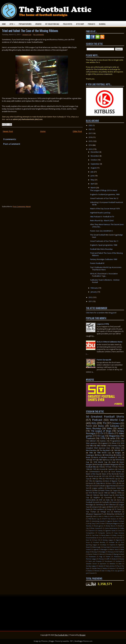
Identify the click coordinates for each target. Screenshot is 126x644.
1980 (91, 446)
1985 (106, 493)
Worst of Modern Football (104, 457)
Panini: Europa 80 (104, 360)
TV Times (118, 509)
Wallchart (117, 512)
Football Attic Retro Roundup (101, 249)
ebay (109, 571)
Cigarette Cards (110, 531)
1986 (91, 453)
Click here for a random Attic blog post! (101, 313)
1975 (110, 476)
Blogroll (102, 24)
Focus (88, 542)
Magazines (114, 436)
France (114, 502)
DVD (101, 500)
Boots (91, 483)
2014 (91, 145)
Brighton (97, 497)
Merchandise (91, 450)
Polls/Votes (68, 24)
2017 (91, 133)
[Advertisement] (77, 612)
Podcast (97, 420)
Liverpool (95, 507)
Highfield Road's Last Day (100, 213)
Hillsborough (96, 547)
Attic (13, 23)
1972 (120, 457)
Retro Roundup (94, 428)
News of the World (109, 474)
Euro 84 (111, 538)
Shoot (114, 443)
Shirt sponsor (91, 443)
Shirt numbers (99, 509)
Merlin (111, 507)
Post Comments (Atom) (22, 206)
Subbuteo (115, 426)
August (94, 168)
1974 (114, 467)
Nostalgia (102, 552)
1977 (94, 460)
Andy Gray (91, 524)
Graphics (112, 545)
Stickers (116, 423)
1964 (117, 516)
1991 (122, 479)
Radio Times (105, 490)
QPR (108, 559)
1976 (88, 460)
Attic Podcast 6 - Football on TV (102, 217)
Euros (119, 500)
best (103, 571)
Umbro (118, 448)
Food (94, 486)
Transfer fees (96, 568)
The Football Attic (61, 635)
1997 (120, 519)
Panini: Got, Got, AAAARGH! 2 (101, 231)
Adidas (119, 455)
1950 (100, 516)
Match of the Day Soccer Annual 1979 (105, 209)
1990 (100, 479)
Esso (106, 471)
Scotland (119, 561)
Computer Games (104, 533)
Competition (90, 533)
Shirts (111, 433)
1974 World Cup (95, 493)
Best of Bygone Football (115, 481)
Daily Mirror (101, 483)
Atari (103, 524)
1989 (94, 479)
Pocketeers (92, 557)
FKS (120, 483)
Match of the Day (92, 474)
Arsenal (102, 469)
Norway (94, 552)
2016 (91, 137)
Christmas (108, 497)
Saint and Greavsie (95, 561)
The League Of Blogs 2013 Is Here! (104, 190)
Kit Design (99, 464)
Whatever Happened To (95, 514)
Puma (88, 509)
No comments (39, 35)
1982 (120, 467)
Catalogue (90, 455)
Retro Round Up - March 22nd (102, 220)
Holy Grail (106, 547)
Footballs (105, 502)
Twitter (105, 568)
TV (104, 423)
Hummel (115, 547)
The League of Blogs (101, 431)
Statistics (112, 564)
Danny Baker (105, 535)
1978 (103, 438)
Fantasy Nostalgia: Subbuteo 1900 (104, 259)
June (93, 176)
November (95, 156)
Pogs (101, 557)
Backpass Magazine (113, 524)
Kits (94, 423)
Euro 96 (97, 540)
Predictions (118, 557)
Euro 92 (89, 540)
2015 (91, 141)
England (104, 443)
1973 (104, 476)
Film (87, 486)
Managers (104, 549)
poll (87, 573)
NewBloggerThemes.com (83, 641)
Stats (120, 564)
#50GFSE (38, 24)
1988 (112, 493)
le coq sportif (117, 571)
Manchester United (114, 488)
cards (113, 438)
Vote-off (121, 568)
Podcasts (92, 24)
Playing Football (119, 554)
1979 (122, 443)
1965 (122, 516)
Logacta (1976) (103, 324)
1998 (95, 495)
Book (88, 457)
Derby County (117, 535)
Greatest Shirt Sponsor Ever (98, 448)
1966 (122, 490)
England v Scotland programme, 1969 (105, 194)
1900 (94, 516)
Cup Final (95, 535)
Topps (115, 490)
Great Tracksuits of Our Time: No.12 (104, 198)
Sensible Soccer (91, 564)
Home (4, 24)
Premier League (91, 559)
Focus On (109, 460)
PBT (71, 641)
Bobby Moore (111, 526)
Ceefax (122, 528)
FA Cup (101, 436)
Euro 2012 (112, 483)
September (95, 164)
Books (101, 426)
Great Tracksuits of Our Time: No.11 (104, 241)
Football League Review (107, 486)
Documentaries (91, 538)
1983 (98, 446)
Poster (122, 474)
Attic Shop (80, 24)
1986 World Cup (104, 453)
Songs (109, 509)
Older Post (77, 131)
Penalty (109, 554)
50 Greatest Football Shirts (105, 416)
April (93, 184)
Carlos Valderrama (111, 528)
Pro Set (119, 507)
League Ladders (98, 488)
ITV (102, 433)
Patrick (102, 554)
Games (103, 441)
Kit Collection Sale (52, 24)
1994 (88, 495)
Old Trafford (120, 552)
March (93, 188)
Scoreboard (109, 561)
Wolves (97, 571)
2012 (91, 297)
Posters (108, 557)
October (94, 160)
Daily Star (110, 500)
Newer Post (8, 131)
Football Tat (113, 542)
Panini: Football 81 (97, 263)
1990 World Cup (111, 479)
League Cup (27, 35)
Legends (96, 549)
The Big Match (105, 450)
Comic (120, 531)
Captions (111, 469)
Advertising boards (98, 521)
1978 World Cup (100, 462)
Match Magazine (112, 464)
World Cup (117, 420)
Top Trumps (91, 512)
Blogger (83, 635)
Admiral (93, 441)
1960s (106, 516)
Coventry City (116, 446)
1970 (107, 467)
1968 (101, 467)
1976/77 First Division (109, 519)
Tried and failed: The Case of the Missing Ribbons (30, 31)
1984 (88, 469)
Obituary (111, 552)
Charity (100, 531)
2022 (91, 125)
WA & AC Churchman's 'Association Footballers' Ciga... (104, 275)
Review (122, 559)
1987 (101, 460)
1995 (94, 469)
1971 (122, 450)
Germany (99, 505)
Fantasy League (108, 540)
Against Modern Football (116, 521)
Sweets (101, 566)
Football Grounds (93, 502)
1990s (119, 493)
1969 (116, 450)
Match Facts (114, 549)
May (93, 180)
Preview (101, 559)
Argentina (99, 481)
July (92, 172)
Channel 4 (92, 531)
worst (93, 573)
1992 (90, 481)
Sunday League (91, 566)
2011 (91, 301)
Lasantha (66, 641)
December (95, 152)
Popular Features (25, 24)
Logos (104, 507)
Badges (118, 453)
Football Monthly (99, 542)
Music (100, 455)
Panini (89, 426)
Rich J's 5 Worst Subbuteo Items (110, 342)
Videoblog (109, 455)
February (94, 288)
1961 (111, 516)
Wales (90, 571)
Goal (113, 462)
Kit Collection (111, 505)
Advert (121, 428)
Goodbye (103, 545)
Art (98, 524)
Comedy (121, 469)
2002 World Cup (106, 495)
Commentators (94, 471)
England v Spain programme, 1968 (104, 245)
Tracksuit (90, 438)
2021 (91, 129)
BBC (105, 446)
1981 (122, 438)
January (94, 292)
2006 (88, 521)
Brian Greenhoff (97, 528)
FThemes (44, 641)
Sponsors (103, 564)
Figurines (119, 540)
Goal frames (116, 471)
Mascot (89, 490)
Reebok (114, 559)
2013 (91, 149)
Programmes (115, 441)
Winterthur (111, 514)
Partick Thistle (92, 554)
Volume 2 (113, 568)
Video (109, 428)
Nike (96, 490)
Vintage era (105, 512)
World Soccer (94, 476)
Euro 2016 (102, 538)
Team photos (110, 566)
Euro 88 (119, 538)
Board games (99, 526)
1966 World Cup (94, 519)
